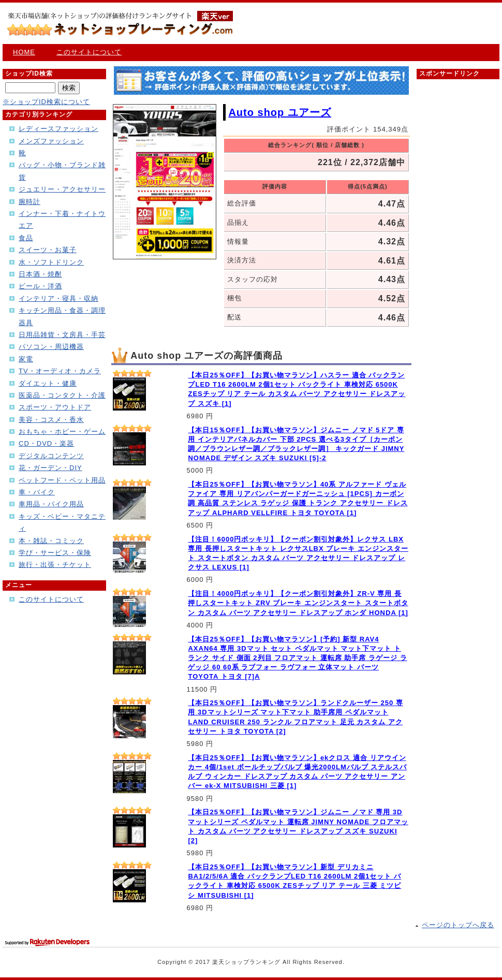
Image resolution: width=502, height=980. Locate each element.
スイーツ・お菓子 (48, 250)
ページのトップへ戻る (458, 925)
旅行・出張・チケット (55, 565)
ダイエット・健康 (48, 383)
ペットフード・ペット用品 (62, 480)
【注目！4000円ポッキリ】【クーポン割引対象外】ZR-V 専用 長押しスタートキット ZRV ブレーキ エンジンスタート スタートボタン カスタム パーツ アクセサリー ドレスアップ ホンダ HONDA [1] (298, 603)
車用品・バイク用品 (51, 504)
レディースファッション (58, 129)
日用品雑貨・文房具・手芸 (62, 335)
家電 (26, 359)
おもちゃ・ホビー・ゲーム (62, 432)
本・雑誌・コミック (51, 541)
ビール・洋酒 (40, 286)
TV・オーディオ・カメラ (60, 371)
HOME (24, 52)
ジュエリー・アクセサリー (62, 189)
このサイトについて (89, 52)
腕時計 (29, 202)
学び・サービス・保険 (55, 553)
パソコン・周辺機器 (51, 347)
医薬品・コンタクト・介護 (62, 395)
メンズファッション (51, 141)
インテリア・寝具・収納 (58, 298)
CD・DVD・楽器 (46, 443)
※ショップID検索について (46, 102)
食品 (26, 238)
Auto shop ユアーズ (279, 112)
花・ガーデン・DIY (50, 468)
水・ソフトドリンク (51, 262)
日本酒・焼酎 (40, 274)
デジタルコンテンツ (51, 456)
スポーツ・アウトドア (55, 407)
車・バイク (37, 492)
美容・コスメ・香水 (51, 420)
